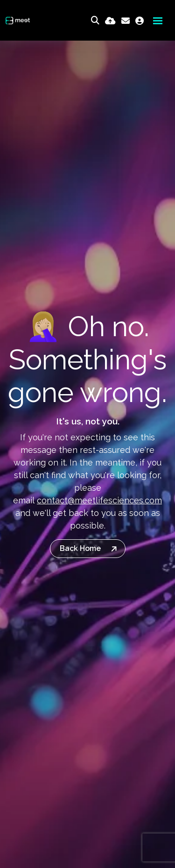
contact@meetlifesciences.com (99, 500)
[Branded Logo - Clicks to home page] (18, 21)
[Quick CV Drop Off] (110, 21)
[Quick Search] (95, 21)
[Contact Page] (126, 21)
